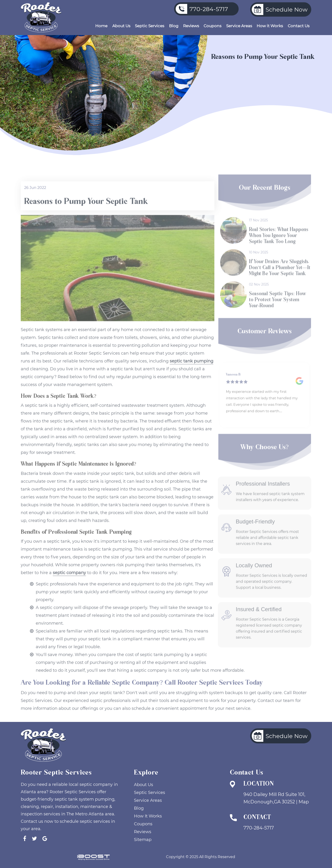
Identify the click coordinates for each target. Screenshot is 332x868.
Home (101, 26)
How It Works (148, 816)
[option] (265, 395)
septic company (69, 581)
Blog (174, 26)
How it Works (270, 26)
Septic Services (150, 26)
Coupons (212, 26)
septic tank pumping (191, 370)
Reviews (191, 26)
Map (304, 802)
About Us (121, 26)
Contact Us (299, 26)
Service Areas (239, 26)
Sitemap (143, 840)
